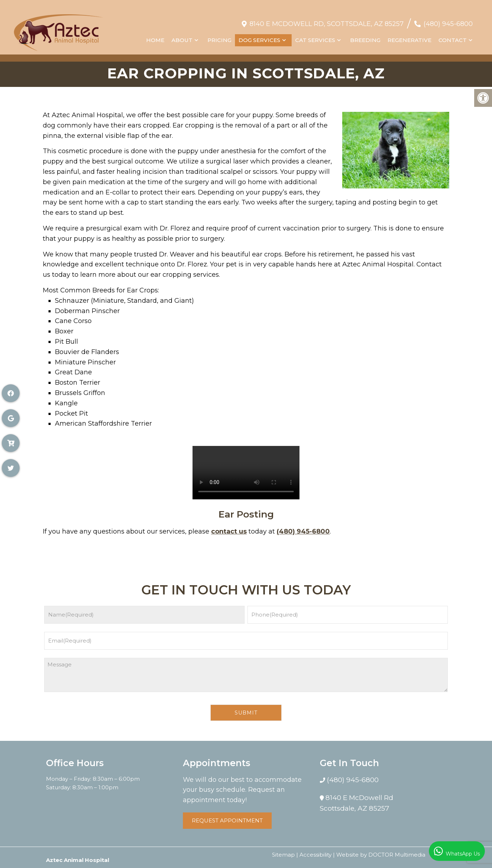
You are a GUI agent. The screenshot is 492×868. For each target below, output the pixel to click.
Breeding (365, 37)
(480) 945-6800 (448, 20)
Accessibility (316, 855)
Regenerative (409, 37)
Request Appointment (227, 820)
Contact (452, 37)
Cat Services (315, 37)
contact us (229, 531)
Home (155, 37)
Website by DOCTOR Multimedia (381, 855)
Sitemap (283, 855)
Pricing (219, 37)
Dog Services (259, 37)
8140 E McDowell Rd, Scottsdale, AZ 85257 (326, 20)
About (182, 37)
